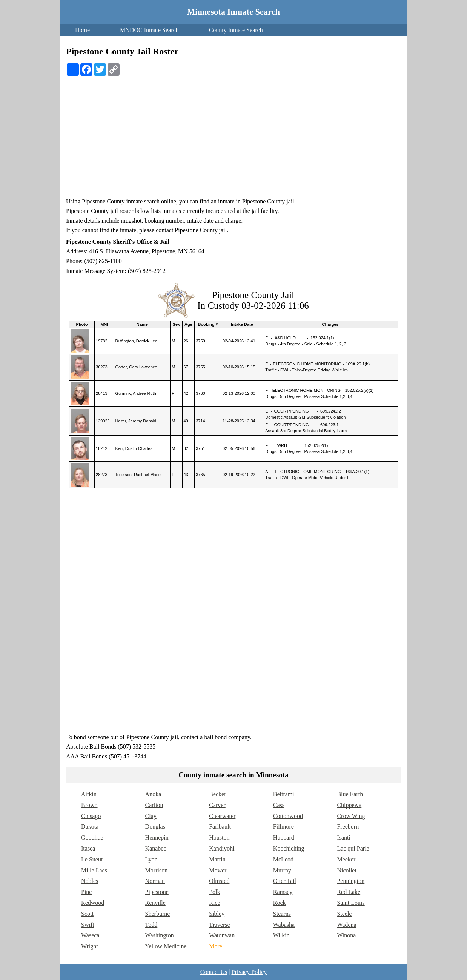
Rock (280, 903)
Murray (282, 870)
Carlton (154, 805)
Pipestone (157, 892)
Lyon (151, 859)
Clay (151, 816)
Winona (346, 935)
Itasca (88, 848)
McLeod (283, 859)
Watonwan (222, 935)
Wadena (346, 925)
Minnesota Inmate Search (233, 12)
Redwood (93, 903)
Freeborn (348, 827)
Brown (89, 805)
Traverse (219, 925)
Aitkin (89, 794)
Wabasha (284, 925)
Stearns (282, 914)
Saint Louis (351, 903)
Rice (214, 903)
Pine (86, 892)
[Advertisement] (233, 140)
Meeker (346, 859)
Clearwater (222, 816)
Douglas (155, 827)
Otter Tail (285, 881)
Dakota (90, 827)
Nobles (90, 881)
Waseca (90, 935)
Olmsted (219, 881)
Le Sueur (92, 859)
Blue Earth (350, 794)
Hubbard (284, 837)
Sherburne (158, 914)
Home (82, 30)
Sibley (217, 914)
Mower (218, 870)
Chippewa (349, 805)
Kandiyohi (222, 848)
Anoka (153, 794)
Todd (151, 925)
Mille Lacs (94, 870)
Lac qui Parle (353, 848)
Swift (88, 925)
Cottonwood (288, 816)
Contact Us (214, 972)
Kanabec (156, 848)
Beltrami (284, 794)
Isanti (344, 837)
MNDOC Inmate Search (149, 30)
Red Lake (349, 892)
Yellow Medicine (166, 946)
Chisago (91, 816)
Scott (87, 914)
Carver (217, 805)
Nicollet (347, 870)
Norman (155, 881)
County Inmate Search (236, 30)
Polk (214, 892)
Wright (90, 946)
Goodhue (92, 837)
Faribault (220, 827)
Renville (155, 903)
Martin (217, 859)
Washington (160, 935)
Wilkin (281, 935)
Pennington (351, 881)
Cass (279, 805)
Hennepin (157, 837)
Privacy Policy (249, 972)
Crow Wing (351, 816)
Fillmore (283, 827)
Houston (219, 837)
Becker (217, 794)
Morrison (157, 870)
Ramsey (283, 892)
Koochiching (289, 848)
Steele (344, 914)
